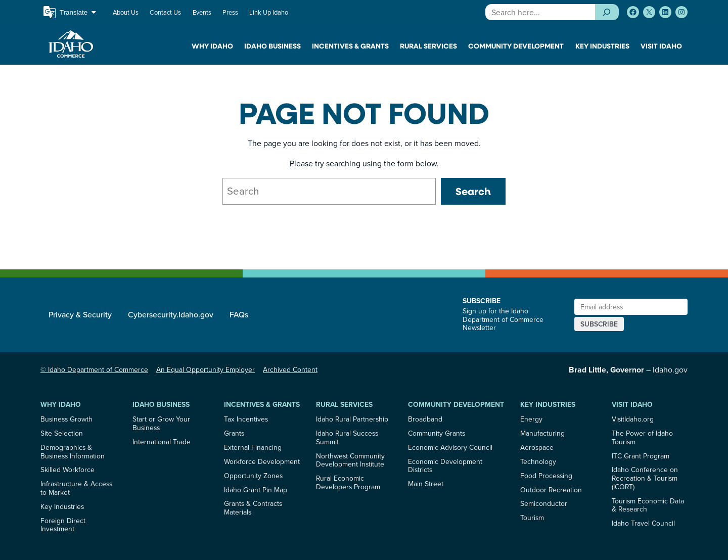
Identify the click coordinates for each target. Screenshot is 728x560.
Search (473, 191)
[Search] (607, 12)
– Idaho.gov (628, 369)
